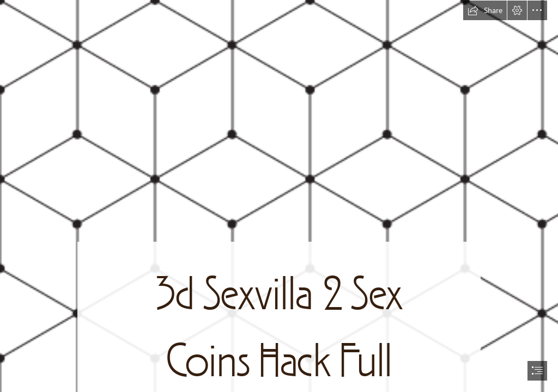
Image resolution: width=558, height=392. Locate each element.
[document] (279, 196)
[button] (485, 10)
